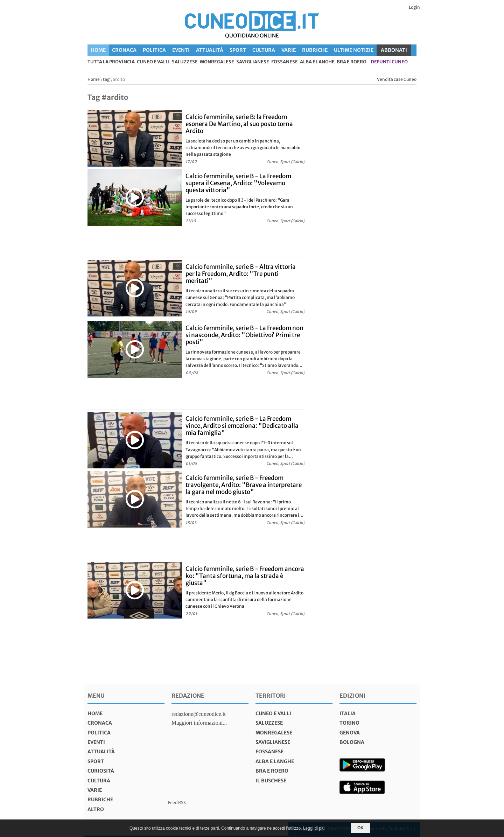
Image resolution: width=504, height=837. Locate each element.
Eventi (181, 50)
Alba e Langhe (317, 62)
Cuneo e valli (153, 62)
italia (348, 713)
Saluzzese (185, 62)
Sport (238, 50)
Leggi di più (314, 828)
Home (98, 50)
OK (360, 828)
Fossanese (285, 62)
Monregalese (217, 62)
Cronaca (124, 50)
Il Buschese (271, 781)
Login (414, 7)
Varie (289, 50)
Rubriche (315, 50)
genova (350, 733)
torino (349, 723)
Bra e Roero (352, 62)
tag (106, 79)
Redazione (188, 696)
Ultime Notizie (354, 50)
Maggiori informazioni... (199, 723)
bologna (352, 742)
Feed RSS (177, 803)
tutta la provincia (111, 62)
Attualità (210, 50)
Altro (96, 809)
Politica (154, 50)
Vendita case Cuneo (397, 79)
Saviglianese (253, 62)
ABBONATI (394, 50)
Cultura (264, 50)
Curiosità (101, 771)
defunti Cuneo (389, 62)
